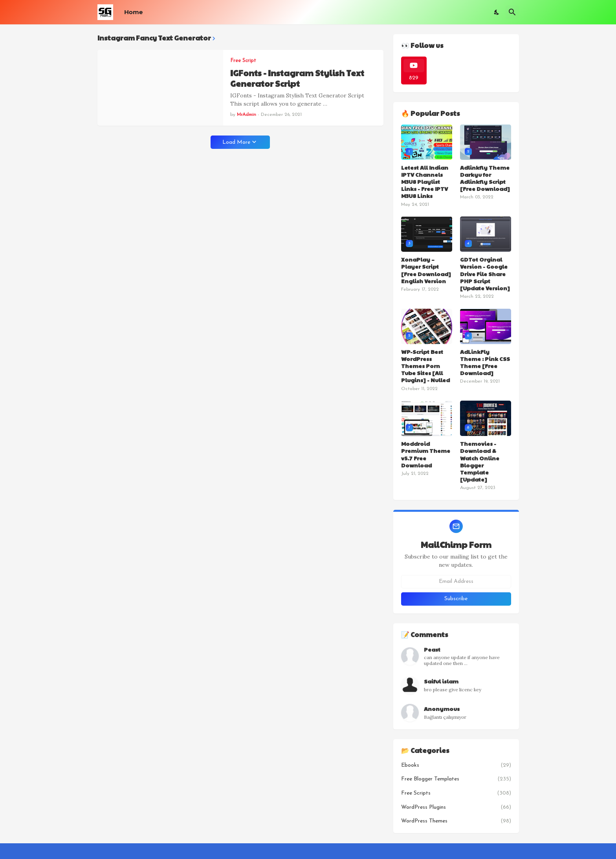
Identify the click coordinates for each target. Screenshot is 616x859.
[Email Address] (456, 582)
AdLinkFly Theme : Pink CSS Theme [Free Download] (485, 362)
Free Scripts (456, 793)
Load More (236, 142)
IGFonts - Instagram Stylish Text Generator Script (297, 78)
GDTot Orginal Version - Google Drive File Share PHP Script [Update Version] (485, 274)
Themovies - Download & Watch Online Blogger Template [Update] (480, 461)
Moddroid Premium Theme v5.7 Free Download (426, 454)
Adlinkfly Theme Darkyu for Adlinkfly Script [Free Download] (485, 178)
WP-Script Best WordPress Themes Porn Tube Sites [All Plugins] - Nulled (425, 366)
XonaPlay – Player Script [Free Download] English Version (426, 270)
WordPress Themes (456, 821)
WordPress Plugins (456, 808)
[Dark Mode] (497, 12)
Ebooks (456, 766)
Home (133, 12)
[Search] (512, 12)
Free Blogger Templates (456, 779)
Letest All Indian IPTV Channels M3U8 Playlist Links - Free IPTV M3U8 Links (425, 182)
